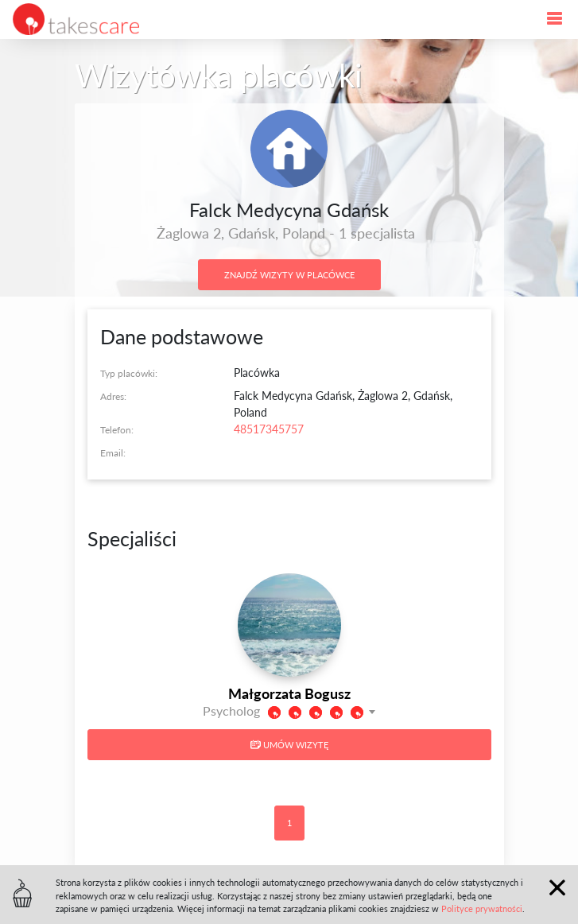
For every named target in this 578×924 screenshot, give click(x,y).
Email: (113, 453)
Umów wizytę (289, 745)
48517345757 (269, 429)
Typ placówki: (129, 373)
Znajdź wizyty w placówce (289, 275)
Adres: (113, 396)
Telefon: (117, 430)
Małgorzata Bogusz (289, 693)
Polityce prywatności (482, 908)
